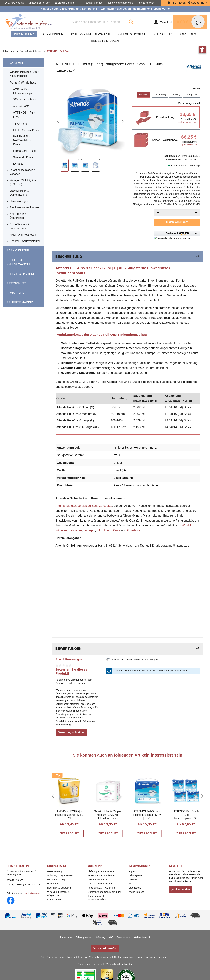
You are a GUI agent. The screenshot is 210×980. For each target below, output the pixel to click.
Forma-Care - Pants (25, 151)
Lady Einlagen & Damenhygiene (19, 193)
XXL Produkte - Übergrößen (19, 216)
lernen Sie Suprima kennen (102, 875)
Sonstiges (15, 293)
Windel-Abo (53, 884)
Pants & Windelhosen (24, 83)
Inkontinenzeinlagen (69, 530)
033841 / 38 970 (16, 3)
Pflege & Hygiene (21, 274)
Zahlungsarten (136, 875)
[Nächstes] (123, 121)
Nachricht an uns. (41, 3)
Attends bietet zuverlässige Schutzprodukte (84, 506)
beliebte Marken (20, 302)
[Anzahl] (177, 212)
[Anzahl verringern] (158, 212)
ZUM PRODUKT (69, 833)
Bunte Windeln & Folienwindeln (20, 226)
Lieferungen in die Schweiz (102, 871)
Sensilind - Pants (23, 157)
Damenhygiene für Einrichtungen (105, 892)
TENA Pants (20, 124)
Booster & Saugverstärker (25, 241)
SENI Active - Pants (25, 100)
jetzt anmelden (181, 889)
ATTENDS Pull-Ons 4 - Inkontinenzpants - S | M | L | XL (147, 815)
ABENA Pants (21, 106)
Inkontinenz (15, 62)
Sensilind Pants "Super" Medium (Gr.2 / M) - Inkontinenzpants (108, 815)
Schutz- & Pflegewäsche (19, 262)
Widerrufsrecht (136, 892)
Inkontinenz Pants (109, 530)
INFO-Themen (55, 899)
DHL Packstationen (98, 880)
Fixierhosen (134, 530)
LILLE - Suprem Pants (26, 130)
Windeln (187, 526)
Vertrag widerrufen (105, 949)
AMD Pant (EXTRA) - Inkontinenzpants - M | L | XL (69, 815)
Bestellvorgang (55, 871)
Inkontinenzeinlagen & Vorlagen (23, 172)
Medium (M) (160, 95)
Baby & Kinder (18, 250)
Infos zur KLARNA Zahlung (102, 888)
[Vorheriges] (58, 121)
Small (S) (144, 95)
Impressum (134, 871)
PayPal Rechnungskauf (100, 884)
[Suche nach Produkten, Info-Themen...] (98, 22)
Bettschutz (16, 283)
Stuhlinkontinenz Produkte (25, 208)
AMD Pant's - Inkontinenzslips (22, 91)
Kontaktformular (32, 893)
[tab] (128, 257)
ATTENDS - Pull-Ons (24, 115)
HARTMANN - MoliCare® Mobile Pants (24, 140)
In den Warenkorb (177, 222)
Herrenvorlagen (19, 201)
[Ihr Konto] (163, 22)
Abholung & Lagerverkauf (60, 875)
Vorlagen (89, 530)
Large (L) (175, 95)
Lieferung (133, 880)
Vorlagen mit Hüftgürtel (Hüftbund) (23, 182)
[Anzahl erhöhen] (196, 212)
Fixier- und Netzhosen (23, 235)
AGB (131, 884)
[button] (177, 235)
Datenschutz (135, 888)
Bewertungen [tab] (128, 649)
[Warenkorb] (190, 22)
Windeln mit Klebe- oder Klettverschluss (24, 74)
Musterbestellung (56, 880)
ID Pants (18, 164)
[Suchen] (131, 22)
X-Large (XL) (191, 95)
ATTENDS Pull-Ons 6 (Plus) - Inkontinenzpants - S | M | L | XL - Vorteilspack (186, 815)
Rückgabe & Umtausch (59, 888)
